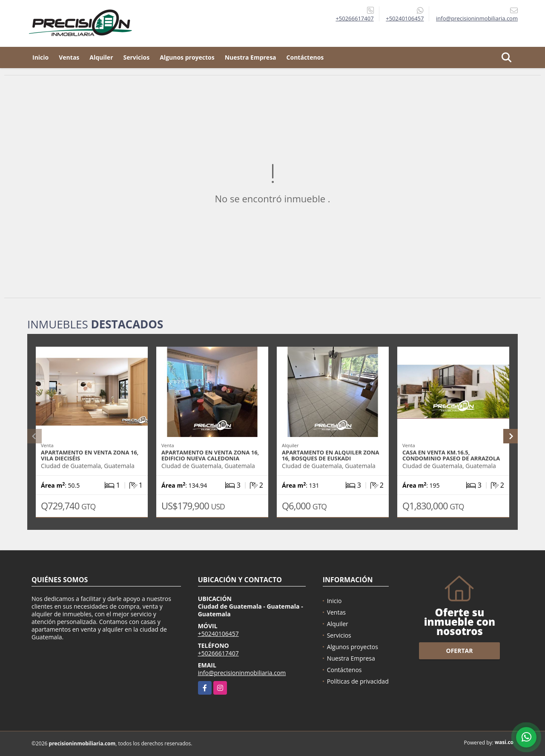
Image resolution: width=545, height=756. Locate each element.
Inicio (40, 57)
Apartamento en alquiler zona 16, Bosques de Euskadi (331, 455)
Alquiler (101, 57)
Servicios (137, 57)
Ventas (69, 57)
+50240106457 (405, 18)
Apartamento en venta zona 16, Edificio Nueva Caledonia (210, 455)
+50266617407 (354, 18)
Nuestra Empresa (251, 57)
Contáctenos (305, 57)
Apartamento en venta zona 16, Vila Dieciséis (90, 455)
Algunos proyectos (187, 57)
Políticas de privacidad (358, 681)
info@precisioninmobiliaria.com (242, 673)
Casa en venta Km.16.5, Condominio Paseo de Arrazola (451, 455)
